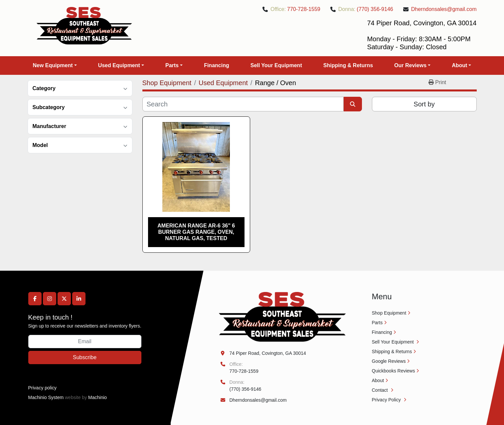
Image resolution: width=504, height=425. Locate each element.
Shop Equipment (389, 313)
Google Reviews (389, 361)
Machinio (97, 397)
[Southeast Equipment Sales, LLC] (283, 317)
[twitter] (64, 299)
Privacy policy (43, 388)
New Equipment (53, 65)
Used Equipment (119, 65)
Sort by (424, 104)
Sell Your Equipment (276, 65)
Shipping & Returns (348, 65)
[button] (55, 66)
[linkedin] (79, 299)
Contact (381, 390)
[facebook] (35, 299)
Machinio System (46, 397)
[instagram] (50, 299)
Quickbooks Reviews (394, 371)
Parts (172, 65)
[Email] (85, 342)
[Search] (243, 104)
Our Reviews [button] (410, 65)
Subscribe (85, 357)
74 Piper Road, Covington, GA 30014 (268, 353)
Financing (217, 65)
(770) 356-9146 (375, 9)
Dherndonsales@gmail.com (444, 9)
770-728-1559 (304, 9)
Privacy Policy (387, 400)
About (459, 65)
